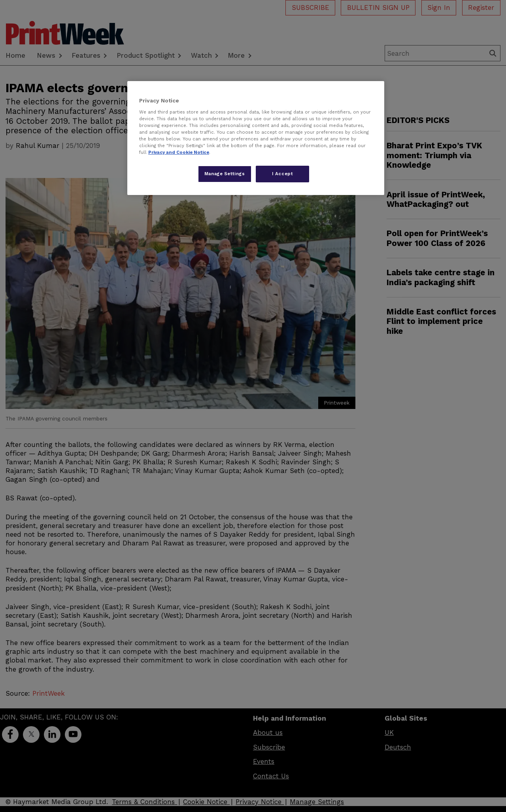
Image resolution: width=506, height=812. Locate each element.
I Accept (283, 174)
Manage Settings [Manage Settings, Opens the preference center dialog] (225, 174)
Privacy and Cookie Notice (179, 152)
